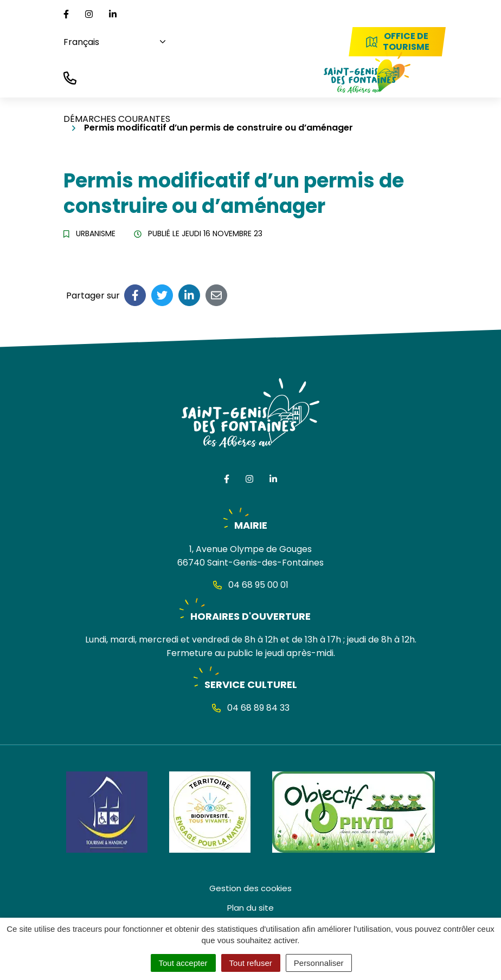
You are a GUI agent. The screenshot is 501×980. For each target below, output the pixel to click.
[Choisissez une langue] (110, 42)
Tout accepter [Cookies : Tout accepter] (183, 963)
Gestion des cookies (251, 888)
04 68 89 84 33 (251, 708)
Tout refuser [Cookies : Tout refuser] (251, 963)
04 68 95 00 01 (251, 585)
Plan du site (251, 908)
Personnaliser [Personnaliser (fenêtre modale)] (319, 963)
